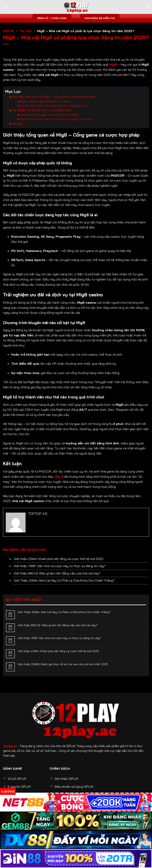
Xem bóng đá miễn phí (100, 18)
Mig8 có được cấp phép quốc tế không (45, 109)
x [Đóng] (8, 791)
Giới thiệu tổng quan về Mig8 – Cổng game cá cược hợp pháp (53, 104)
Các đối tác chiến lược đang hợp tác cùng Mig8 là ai (54, 113)
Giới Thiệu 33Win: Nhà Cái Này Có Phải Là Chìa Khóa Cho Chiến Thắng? (64, 595)
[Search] (147, 7)
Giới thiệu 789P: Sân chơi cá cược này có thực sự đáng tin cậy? (60, 580)
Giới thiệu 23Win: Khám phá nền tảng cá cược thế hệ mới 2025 (59, 573)
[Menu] (5, 7)
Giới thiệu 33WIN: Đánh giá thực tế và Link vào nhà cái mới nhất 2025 (63, 679)
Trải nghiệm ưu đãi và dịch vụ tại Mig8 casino (42, 117)
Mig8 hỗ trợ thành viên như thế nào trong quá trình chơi (56, 126)
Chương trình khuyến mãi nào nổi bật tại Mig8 (49, 122)
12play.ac (10, 760)
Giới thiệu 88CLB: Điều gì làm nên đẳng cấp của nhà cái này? (57, 588)
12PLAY (9, 31)
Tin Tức (26, 31)
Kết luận (17, 131)
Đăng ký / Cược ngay (52, 18)
